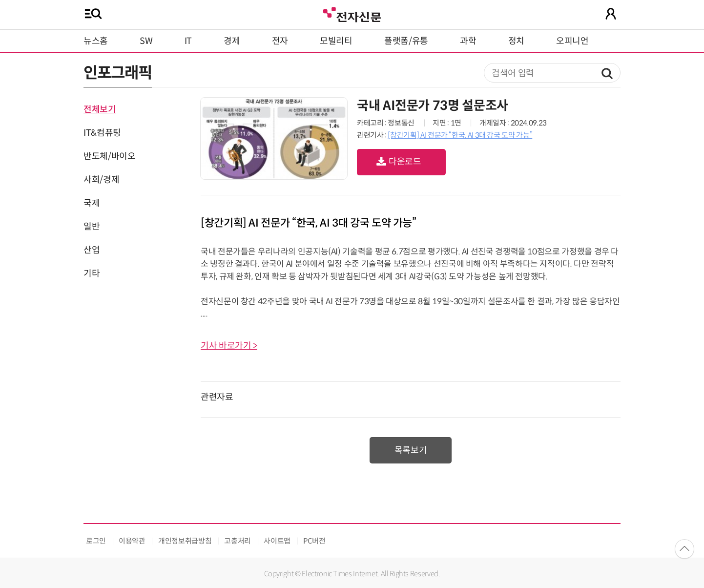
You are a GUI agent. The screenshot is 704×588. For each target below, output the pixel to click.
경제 (232, 41)
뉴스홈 (96, 41)
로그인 (96, 541)
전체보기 (100, 109)
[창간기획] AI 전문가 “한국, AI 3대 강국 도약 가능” (460, 135)
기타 (92, 273)
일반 (92, 227)
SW (146, 41)
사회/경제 (101, 180)
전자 (280, 41)
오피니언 (572, 41)
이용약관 (132, 541)
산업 (92, 250)
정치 (516, 41)
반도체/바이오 (109, 156)
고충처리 (238, 541)
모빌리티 (336, 41)
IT (188, 41)
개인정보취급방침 (185, 541)
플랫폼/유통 (406, 41)
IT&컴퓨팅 (102, 133)
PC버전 (314, 541)
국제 (92, 203)
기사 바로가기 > (229, 346)
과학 (468, 41)
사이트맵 (277, 541)
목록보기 (411, 450)
